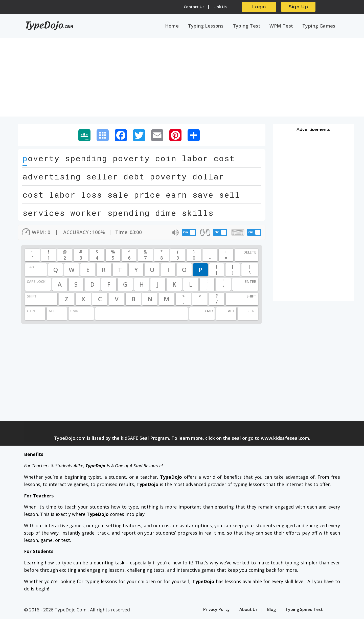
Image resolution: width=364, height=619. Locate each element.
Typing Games (319, 26)
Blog (271, 610)
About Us (248, 610)
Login (259, 7)
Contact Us (194, 7)
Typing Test (249, 26)
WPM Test (283, 26)
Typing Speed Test (304, 610)
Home (177, 26)
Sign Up (298, 7)
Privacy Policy (217, 610)
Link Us (220, 7)
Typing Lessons (210, 26)
